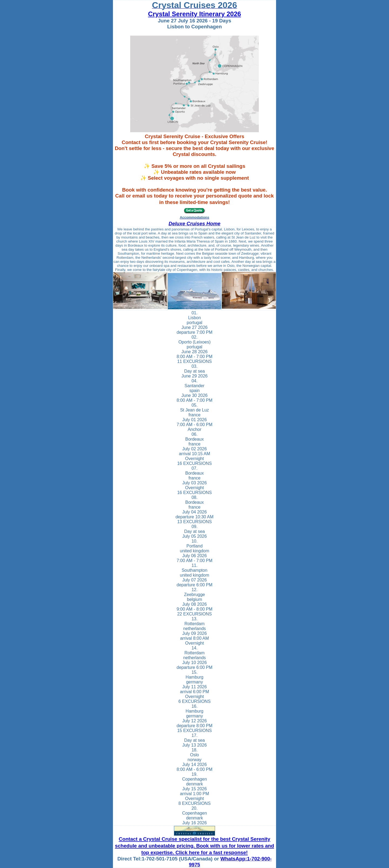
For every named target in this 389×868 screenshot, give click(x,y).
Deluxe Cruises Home (194, 224)
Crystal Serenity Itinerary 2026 (194, 14)
